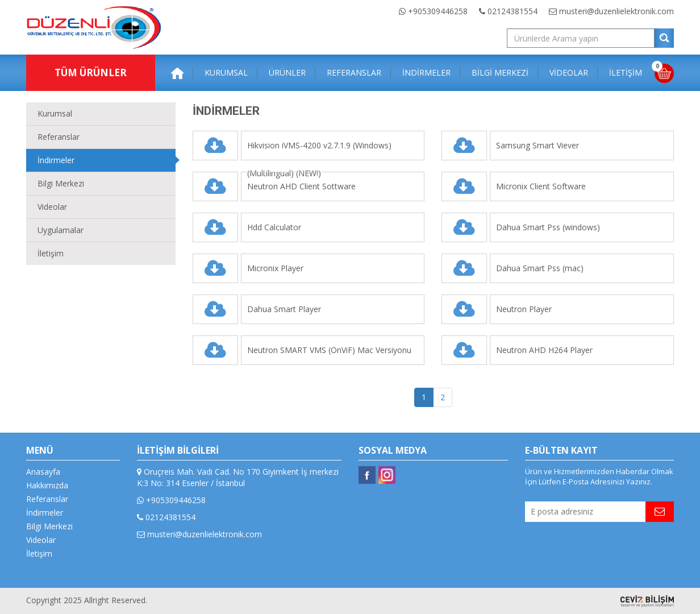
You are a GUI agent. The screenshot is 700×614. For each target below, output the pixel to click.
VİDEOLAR (569, 72)
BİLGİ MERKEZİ (500, 72)
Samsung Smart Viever (537, 145)
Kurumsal (55, 113)
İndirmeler (56, 160)
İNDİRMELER (426, 72)
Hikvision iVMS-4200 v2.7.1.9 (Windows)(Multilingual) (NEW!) (319, 150)
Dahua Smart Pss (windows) (548, 227)
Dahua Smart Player (284, 309)
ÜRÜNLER (287, 72)
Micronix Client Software (541, 186)
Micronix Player (275, 268)
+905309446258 (433, 11)
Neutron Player (524, 309)
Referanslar (59, 137)
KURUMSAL (226, 72)
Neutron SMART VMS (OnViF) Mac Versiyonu (329, 350)
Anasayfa (43, 472)
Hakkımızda (47, 485)
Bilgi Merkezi (61, 183)
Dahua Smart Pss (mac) (540, 268)
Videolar (52, 207)
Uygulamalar (61, 230)
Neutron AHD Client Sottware (301, 186)
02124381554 (508, 11)
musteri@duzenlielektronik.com (611, 11)
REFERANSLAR (354, 72)
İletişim (51, 253)
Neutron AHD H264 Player (544, 350)
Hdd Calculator (274, 227)
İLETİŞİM (626, 72)
